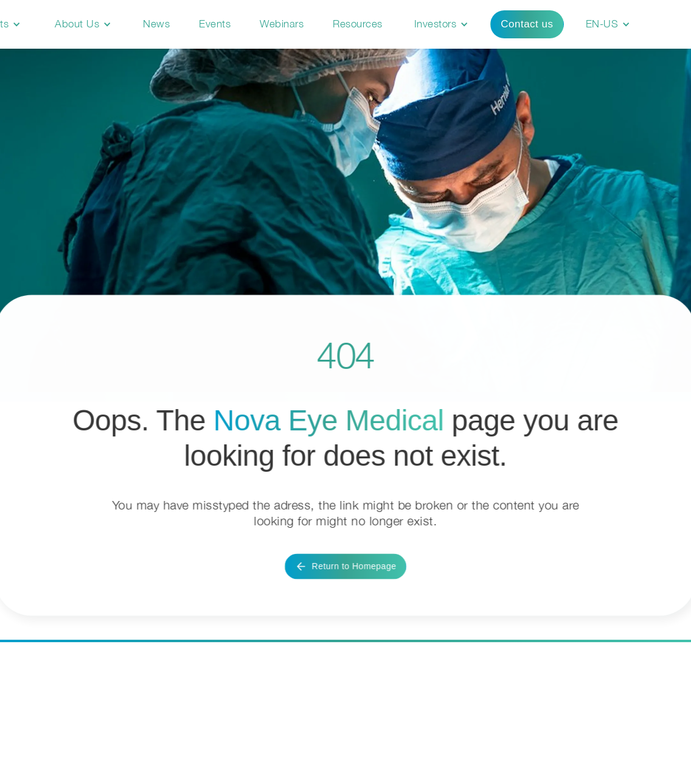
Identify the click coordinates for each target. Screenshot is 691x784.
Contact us (527, 24)
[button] (83, 24)
